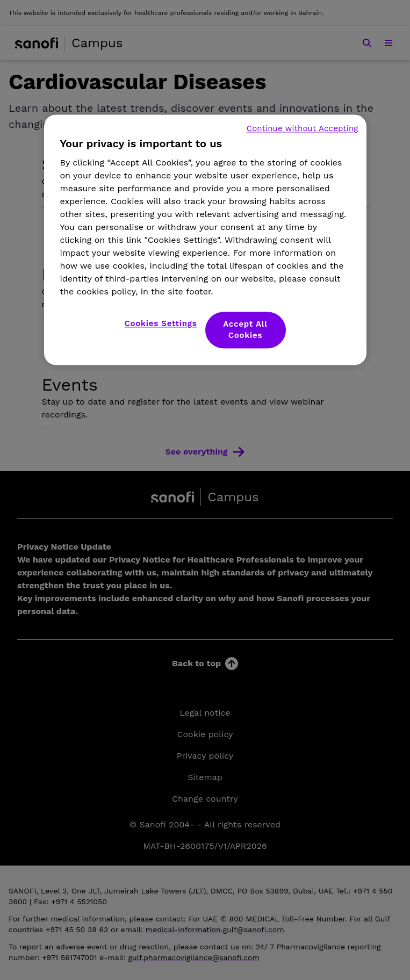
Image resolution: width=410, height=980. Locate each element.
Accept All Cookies (245, 330)
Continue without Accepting (303, 128)
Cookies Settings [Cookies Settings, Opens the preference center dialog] (161, 323)
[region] (205, 240)
